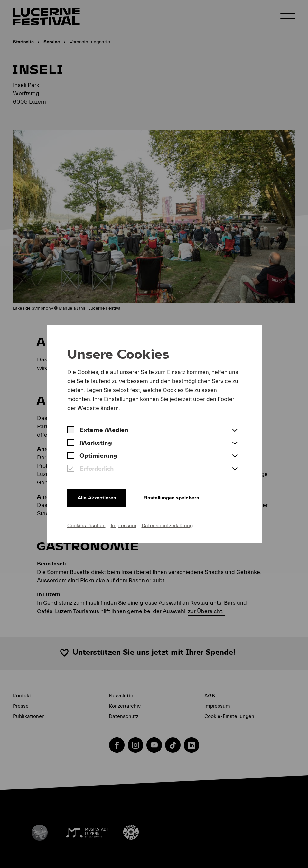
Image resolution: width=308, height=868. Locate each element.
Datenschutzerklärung (167, 526)
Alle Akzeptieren (97, 498)
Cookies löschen (86, 526)
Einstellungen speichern (171, 498)
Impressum (124, 526)
